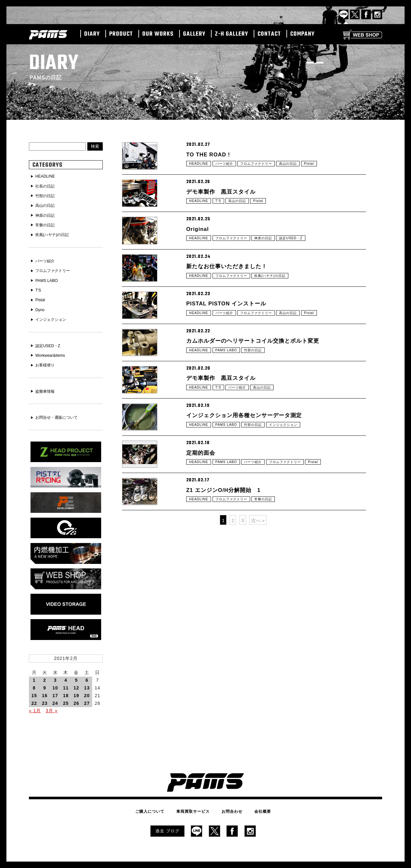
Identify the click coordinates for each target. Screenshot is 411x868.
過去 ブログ (167, 819)
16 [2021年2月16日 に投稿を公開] (45, 686)
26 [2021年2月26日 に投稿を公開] (76, 694)
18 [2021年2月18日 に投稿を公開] (66, 686)
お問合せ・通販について (60, 411)
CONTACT (269, 34)
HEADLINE (200, 169)
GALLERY (194, 34)
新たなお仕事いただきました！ (233, 300)
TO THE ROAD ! (212, 155)
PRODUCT (121, 34)
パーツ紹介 (228, 169)
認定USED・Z (305, 266)
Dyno (41, 305)
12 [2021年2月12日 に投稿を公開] (76, 678)
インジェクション (295, 508)
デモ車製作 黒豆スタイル (227, 203)
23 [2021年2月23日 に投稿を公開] (45, 694)
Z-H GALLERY (232, 34)
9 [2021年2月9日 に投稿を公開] (45, 678)
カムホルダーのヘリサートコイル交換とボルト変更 (264, 397)
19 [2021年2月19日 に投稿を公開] (76, 686)
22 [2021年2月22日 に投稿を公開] (34, 694)
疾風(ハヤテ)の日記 (281, 314)
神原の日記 (273, 266)
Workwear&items (53, 350)
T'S (221, 217)
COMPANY (302, 34)
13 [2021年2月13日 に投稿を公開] (87, 678)
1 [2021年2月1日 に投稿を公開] (34, 671)
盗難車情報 (47, 385)
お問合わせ (229, 801)
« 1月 (35, 701)
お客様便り (47, 359)
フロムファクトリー (265, 169)
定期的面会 (203, 543)
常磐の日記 (273, 605)
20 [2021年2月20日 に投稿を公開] (87, 686)
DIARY (92, 34)
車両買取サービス (196, 801)
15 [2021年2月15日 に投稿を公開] (34, 686)
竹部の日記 (261, 411)
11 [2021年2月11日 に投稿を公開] (66, 678)
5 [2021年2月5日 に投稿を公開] (76, 671)
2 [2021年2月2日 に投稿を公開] (45, 671)
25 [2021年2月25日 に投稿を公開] (66, 694)
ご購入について (158, 801)
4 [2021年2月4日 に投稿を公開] (66, 671)
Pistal (324, 169)
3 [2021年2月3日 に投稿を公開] (55, 671)
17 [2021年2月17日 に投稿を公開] (55, 686)
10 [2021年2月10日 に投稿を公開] (55, 678)
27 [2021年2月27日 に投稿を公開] (87, 694)
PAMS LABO (230, 411)
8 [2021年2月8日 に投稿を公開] (34, 678)
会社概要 (254, 801)
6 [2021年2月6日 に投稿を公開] (87, 671)
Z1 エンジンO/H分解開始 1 (230, 591)
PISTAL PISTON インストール (233, 349)
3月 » (52, 701)
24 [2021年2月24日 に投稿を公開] (55, 694)
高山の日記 (301, 169)
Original (200, 252)
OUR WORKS (158, 34)
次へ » (258, 632)
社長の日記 (47, 186)
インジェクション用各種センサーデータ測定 (254, 494)
